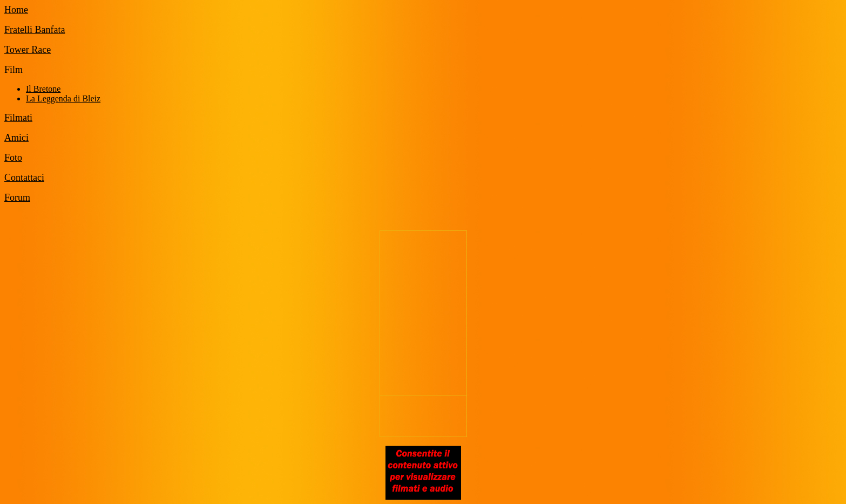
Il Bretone (43, 89)
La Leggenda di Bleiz (63, 98)
